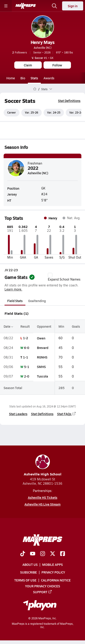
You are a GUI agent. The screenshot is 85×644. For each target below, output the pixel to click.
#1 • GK (43, 58)
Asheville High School (43, 466)
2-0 (27, 376)
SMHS (41, 367)
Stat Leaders (18, 414)
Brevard (43, 348)
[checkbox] (50, 275)
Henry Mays (42, 42)
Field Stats (15, 301)
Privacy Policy (53, 572)
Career (12, 113)
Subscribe (29, 572)
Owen (41, 338)
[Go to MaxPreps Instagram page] (43, 554)
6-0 (27, 348)
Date (8, 326)
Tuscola (42, 376)
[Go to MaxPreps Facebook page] (63, 554)
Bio (23, 78)
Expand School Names (64, 277)
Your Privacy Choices (43, 586)
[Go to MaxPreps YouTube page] (33, 554)
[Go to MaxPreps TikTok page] (23, 554)
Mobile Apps (52, 564)
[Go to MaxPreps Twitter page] (53, 554)
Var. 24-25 (54, 113)
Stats (34, 78)
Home (11, 78)
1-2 (25, 338)
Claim (28, 65)
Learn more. (13, 289)
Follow (57, 65)
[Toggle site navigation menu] (6, 6)
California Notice (56, 580)
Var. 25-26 (32, 113)
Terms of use (25, 580)
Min (61, 326)
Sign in (73, 6)
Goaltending (37, 301)
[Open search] (54, 6)
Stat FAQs (67, 414)
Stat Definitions (69, 101)
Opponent (44, 326)
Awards (49, 78)
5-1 (27, 367)
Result (25, 326)
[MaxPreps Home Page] (35, 89)
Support (43, 592)
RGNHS (42, 357)
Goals (76, 326)
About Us (30, 564)
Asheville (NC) (43, 48)
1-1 (25, 357)
